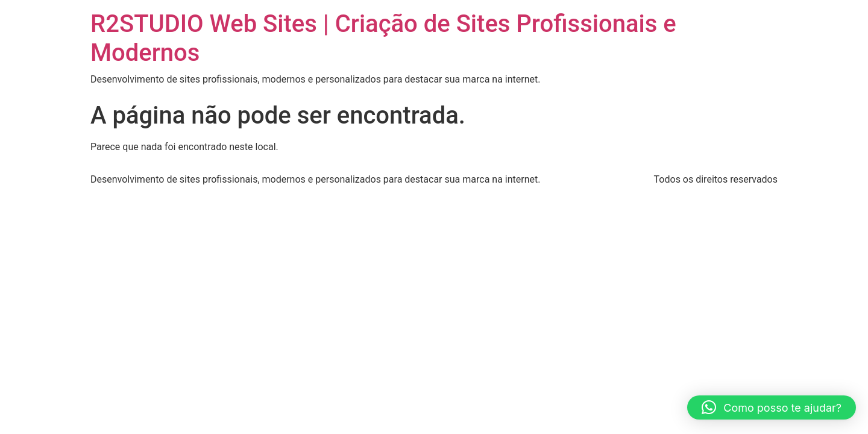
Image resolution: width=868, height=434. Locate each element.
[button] (772, 407)
